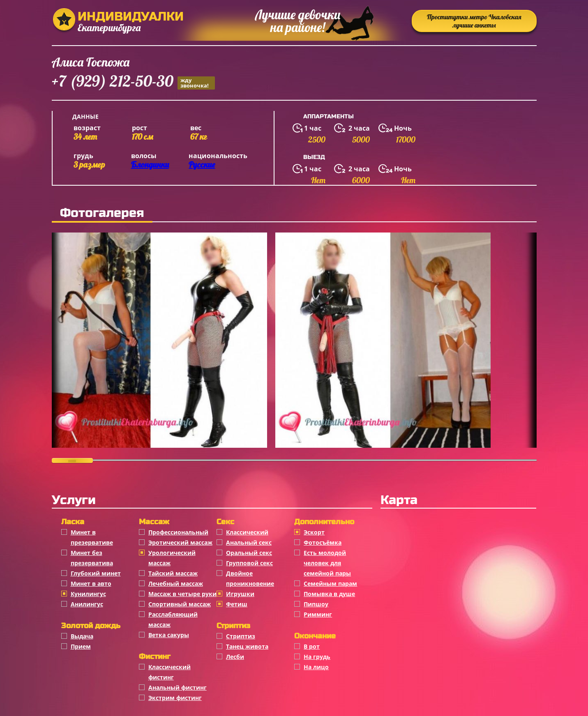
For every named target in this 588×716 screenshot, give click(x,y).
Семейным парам (330, 584)
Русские (202, 165)
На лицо (316, 667)
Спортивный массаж (180, 604)
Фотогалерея (102, 213)
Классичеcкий (247, 532)
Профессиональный (178, 532)
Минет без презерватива (92, 558)
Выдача (82, 636)
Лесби (235, 657)
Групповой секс (249, 563)
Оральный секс (249, 553)
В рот (312, 646)
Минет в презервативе (92, 537)
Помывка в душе (329, 594)
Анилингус (87, 604)
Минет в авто (91, 584)
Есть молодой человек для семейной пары (327, 563)
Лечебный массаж (176, 584)
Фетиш (237, 604)
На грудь (317, 657)
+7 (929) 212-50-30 (133, 82)
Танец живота (247, 646)
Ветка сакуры (169, 635)
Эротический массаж (180, 542)
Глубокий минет (96, 573)
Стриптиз (241, 636)
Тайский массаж (173, 573)
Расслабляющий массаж (173, 619)
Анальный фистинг (178, 687)
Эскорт (314, 532)
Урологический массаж (172, 558)
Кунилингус (88, 594)
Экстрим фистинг (175, 698)
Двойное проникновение (250, 578)
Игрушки (240, 594)
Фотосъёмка (323, 542)
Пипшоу (316, 604)
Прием (81, 646)
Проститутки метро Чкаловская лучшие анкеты (474, 21)
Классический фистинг (169, 672)
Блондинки (150, 165)
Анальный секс (249, 542)
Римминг (318, 614)
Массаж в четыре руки (182, 594)
